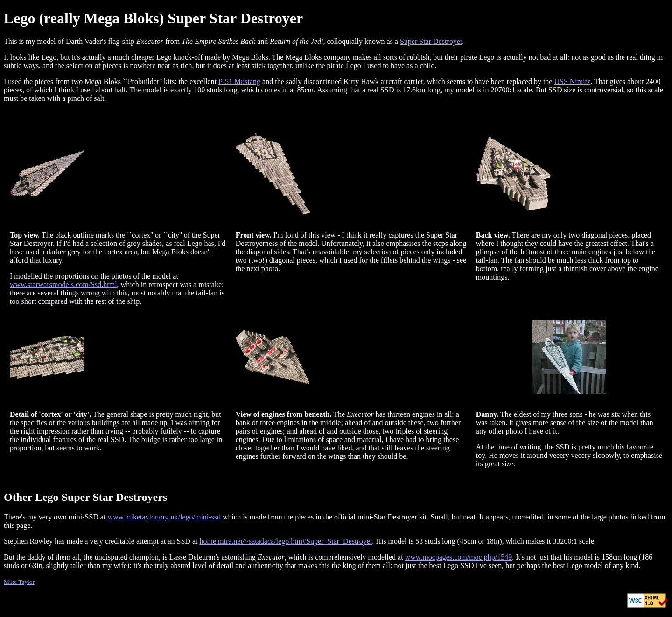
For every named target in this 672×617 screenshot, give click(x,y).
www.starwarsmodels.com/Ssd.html (63, 284)
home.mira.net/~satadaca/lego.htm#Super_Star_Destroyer (286, 541)
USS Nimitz (572, 81)
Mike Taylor (19, 582)
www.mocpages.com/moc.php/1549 (459, 557)
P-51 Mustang (239, 81)
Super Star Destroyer (431, 41)
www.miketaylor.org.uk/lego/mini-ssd (164, 517)
